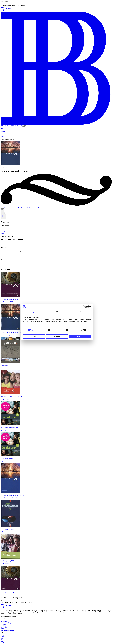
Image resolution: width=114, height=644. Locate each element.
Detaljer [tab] (57, 312)
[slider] (57, 155)
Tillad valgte (57, 337)
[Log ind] (57, 131)
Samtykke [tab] (33, 312)
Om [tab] (81, 312)
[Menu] (57, 137)
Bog (2, 210)
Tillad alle (80, 337)
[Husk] (57, 134)
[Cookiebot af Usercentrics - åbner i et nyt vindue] (84, 307)
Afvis (34, 337)
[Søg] (57, 128)
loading (3, 213)
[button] (57, 602)
